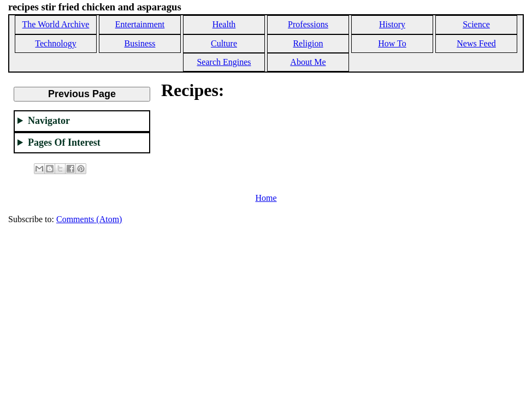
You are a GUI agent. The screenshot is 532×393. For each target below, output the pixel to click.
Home (266, 198)
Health (224, 24)
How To (392, 43)
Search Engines (224, 62)
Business (140, 43)
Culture (224, 43)
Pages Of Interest (64, 142)
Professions (308, 24)
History (392, 24)
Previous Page (82, 94)
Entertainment (140, 24)
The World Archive (56, 24)
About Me (308, 62)
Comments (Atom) (89, 219)
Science (476, 24)
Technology (55, 43)
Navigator (49, 121)
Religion (308, 43)
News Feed (476, 43)
